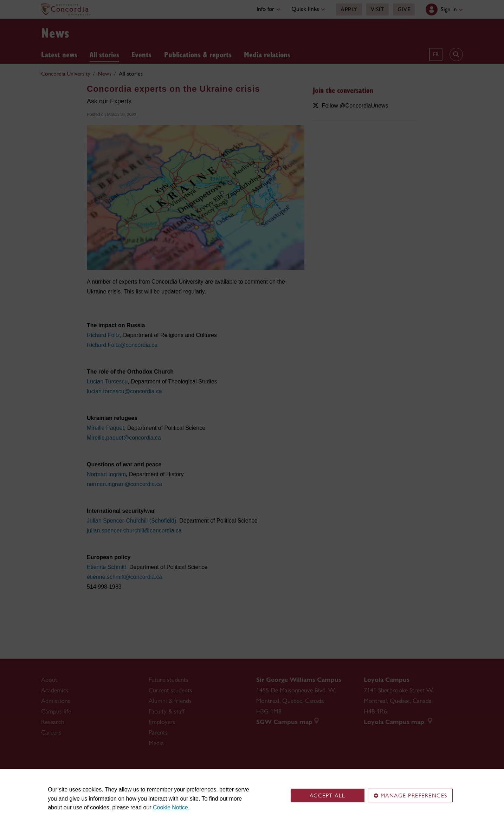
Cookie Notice (170, 807)
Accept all (328, 795)
